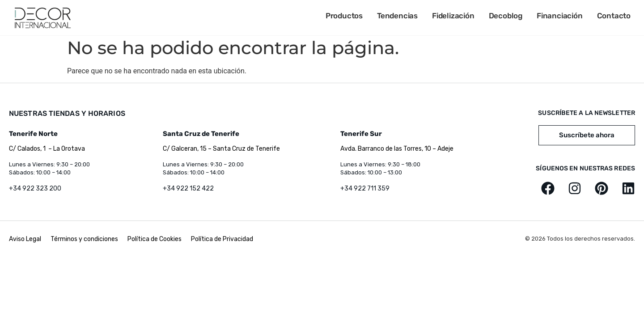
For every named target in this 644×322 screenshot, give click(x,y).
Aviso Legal (26, 239)
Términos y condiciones (84, 239)
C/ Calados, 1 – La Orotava (47, 149)
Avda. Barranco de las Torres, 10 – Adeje (397, 149)
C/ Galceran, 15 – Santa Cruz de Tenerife (221, 149)
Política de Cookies (155, 239)
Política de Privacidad (222, 239)
